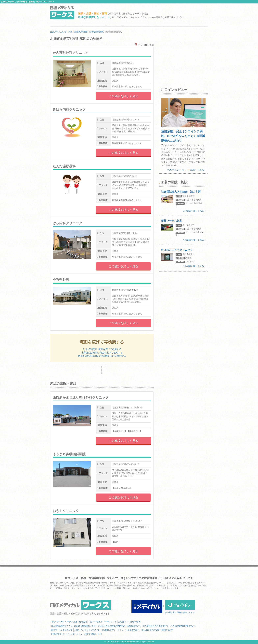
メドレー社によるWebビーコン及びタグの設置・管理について (145, 630)
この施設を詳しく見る (123, 96)
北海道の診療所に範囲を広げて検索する (102, 353)
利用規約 (83, 622)
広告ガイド (123, 622)
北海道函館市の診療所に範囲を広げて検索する (102, 356)
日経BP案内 (135, 622)
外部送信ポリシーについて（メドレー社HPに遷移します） (77, 634)
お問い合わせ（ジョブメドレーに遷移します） (95, 630)
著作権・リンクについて (62, 630)
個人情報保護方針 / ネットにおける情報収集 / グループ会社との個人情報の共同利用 (88, 626)
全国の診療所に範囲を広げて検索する (102, 349)
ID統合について (134, 626)
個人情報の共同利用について (155, 626)
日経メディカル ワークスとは (64, 622)
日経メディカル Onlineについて (103, 622)
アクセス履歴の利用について (183, 626)
